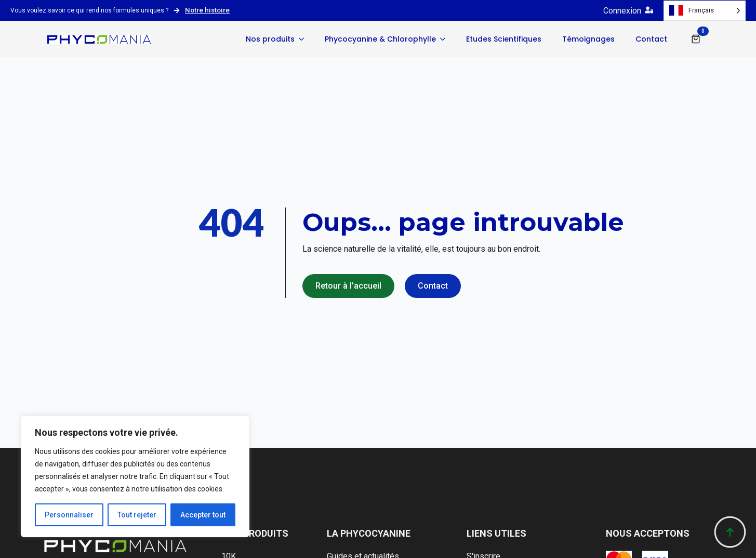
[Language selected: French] (705, 11)
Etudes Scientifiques (504, 39)
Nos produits (270, 39)
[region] (135, 476)
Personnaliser (69, 515)
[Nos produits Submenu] (304, 39)
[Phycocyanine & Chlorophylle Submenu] (446, 39)
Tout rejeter (137, 515)
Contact (651, 39)
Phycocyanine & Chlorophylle (380, 39)
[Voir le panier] (696, 39)
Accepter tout (203, 515)
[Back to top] (730, 532)
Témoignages (588, 39)
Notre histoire (207, 10)
